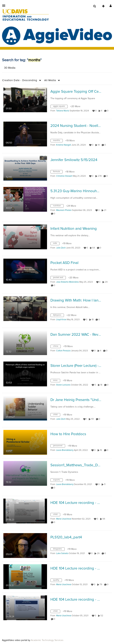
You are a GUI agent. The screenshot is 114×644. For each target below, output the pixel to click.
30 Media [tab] (10, 68)
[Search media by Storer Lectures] (63, 385)
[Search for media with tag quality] (57, 581)
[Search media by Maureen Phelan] (64, 210)
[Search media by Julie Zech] (61, 248)
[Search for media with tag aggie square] (60, 107)
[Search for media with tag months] (58, 141)
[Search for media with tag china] (57, 347)
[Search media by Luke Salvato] (62, 553)
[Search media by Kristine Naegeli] (64, 145)
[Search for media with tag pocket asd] (59, 278)
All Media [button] (50, 80)
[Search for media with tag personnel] (59, 447)
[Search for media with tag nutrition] (58, 207)
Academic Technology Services (47, 640)
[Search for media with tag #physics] (58, 316)
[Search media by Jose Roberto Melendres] (67, 282)
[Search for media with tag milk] (56, 244)
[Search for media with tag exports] (58, 481)
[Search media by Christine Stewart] (64, 176)
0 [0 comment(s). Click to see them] (108, 111)
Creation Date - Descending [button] (20, 80)
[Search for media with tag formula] (58, 172)
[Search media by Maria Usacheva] (64, 519)
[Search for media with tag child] (57, 415)
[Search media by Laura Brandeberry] (65, 450)
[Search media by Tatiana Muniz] (63, 111)
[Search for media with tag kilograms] (59, 550)
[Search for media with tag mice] (57, 381)
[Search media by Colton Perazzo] (63, 351)
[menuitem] (95, 6)
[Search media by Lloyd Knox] (61, 320)
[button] (5, 6)
